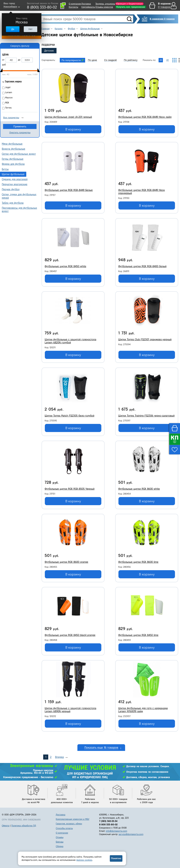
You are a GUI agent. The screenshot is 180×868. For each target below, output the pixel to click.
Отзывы (60, 837)
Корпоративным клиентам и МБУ (73, 819)
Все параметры (11, 118)
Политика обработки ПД (24, 826)
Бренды (60, 842)
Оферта (6, 826)
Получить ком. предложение (131, 7)
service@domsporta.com (131, 834)
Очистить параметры (20, 133)
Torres (8, 108)
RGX (7, 103)
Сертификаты (88, 7)
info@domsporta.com (116, 831)
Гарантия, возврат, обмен (69, 824)
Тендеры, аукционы (105, 4)
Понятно (116, 858)
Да (13, 29)
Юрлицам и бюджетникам (130, 4)
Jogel (8, 87)
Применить (20, 126)
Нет (30, 29)
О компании (75, 4)
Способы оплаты (64, 828)
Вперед (59, 757)
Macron (9, 98)
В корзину (73, 129)
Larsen (9, 92)
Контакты (73, 7)
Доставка (86, 4)
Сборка (60, 846)
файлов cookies (84, 860)
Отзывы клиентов (104, 7)
